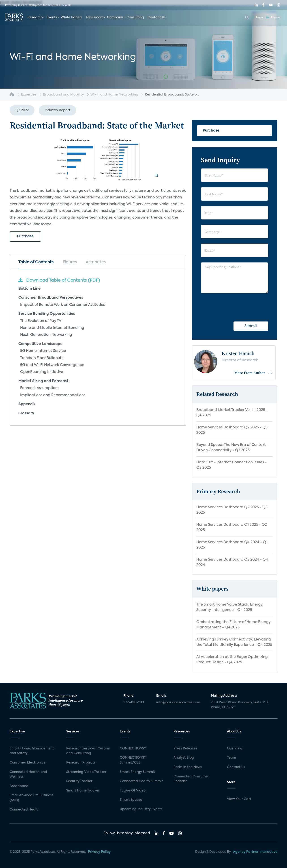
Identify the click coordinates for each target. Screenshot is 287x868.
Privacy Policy (99, 852)
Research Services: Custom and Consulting (88, 751)
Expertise (29, 95)
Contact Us (157, 17)
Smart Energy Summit (137, 772)
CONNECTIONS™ (133, 749)
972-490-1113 (134, 702)
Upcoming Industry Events (141, 809)
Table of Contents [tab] (36, 262)
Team (231, 758)
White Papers (72, 17)
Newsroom (95, 17)
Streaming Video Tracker (86, 772)
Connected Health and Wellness (28, 774)
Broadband (19, 786)
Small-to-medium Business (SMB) (31, 798)
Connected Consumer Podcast (191, 779)
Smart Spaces (131, 800)
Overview (235, 749)
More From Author (254, 373)
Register (273, 17)
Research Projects (81, 763)
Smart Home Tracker (83, 791)
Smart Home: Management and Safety (32, 751)
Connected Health (25, 810)
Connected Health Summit (141, 781)
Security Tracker (79, 781)
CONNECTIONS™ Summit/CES (133, 760)
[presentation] (235, 307)
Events (52, 17)
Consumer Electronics (27, 763)
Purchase (25, 236)
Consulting (135, 17)
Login (258, 17)
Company (115, 17)
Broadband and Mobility (63, 95)
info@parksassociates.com (178, 702)
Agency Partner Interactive (255, 852)
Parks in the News (188, 767)
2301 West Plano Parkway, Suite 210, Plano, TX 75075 (240, 705)
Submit (251, 326)
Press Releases (185, 749)
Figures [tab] (70, 262)
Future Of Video (133, 791)
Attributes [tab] (96, 262)
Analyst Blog (184, 758)
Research (35, 17)
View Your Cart (239, 799)
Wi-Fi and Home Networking (114, 95)
